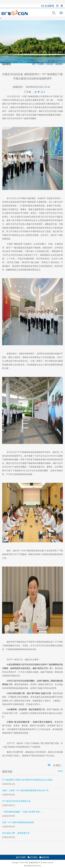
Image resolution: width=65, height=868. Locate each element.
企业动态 (50, 64)
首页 (34, 64)
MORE (60, 771)
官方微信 (32, 857)
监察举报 (44, 857)
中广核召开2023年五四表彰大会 (16, 801)
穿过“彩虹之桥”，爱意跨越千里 (16, 833)
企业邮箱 (48, 6)
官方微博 (21, 857)
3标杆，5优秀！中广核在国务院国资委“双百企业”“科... (26, 790)
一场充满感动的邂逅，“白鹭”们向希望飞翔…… (23, 812)
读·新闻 (41, 64)
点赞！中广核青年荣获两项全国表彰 (18, 822)
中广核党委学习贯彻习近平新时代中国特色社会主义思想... (28, 780)
